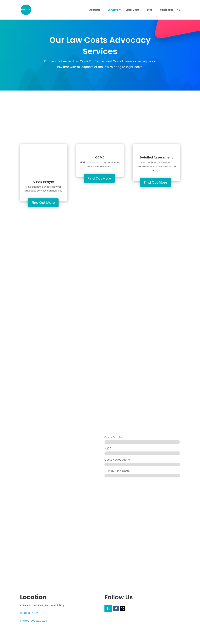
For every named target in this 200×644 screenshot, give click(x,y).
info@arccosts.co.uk (33, 621)
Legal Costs (133, 10)
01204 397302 (29, 613)
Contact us (167, 10)
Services (113, 10)
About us (95, 10)
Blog (150, 10)
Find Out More (43, 203)
